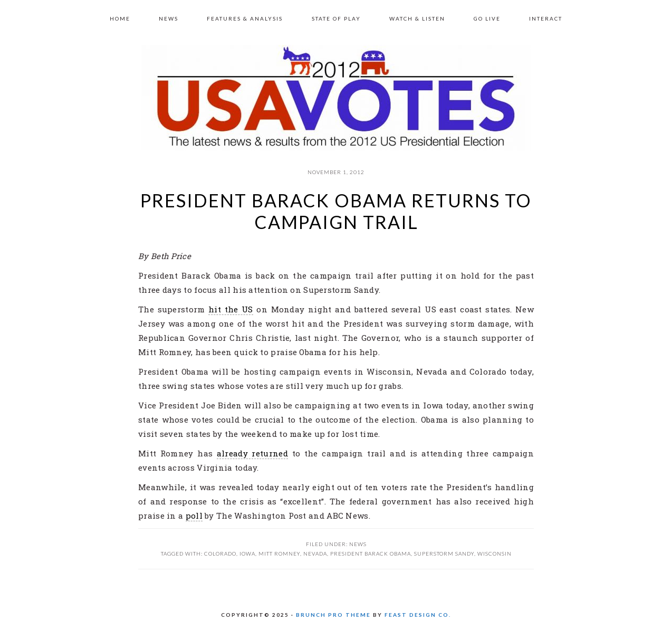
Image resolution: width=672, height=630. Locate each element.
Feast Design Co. (418, 615)
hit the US (231, 309)
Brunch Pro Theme (333, 615)
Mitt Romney (279, 553)
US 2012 (336, 98)
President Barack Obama (371, 553)
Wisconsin (495, 553)
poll (194, 516)
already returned (252, 453)
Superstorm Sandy (444, 553)
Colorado (220, 553)
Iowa (247, 553)
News (358, 544)
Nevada (315, 553)
